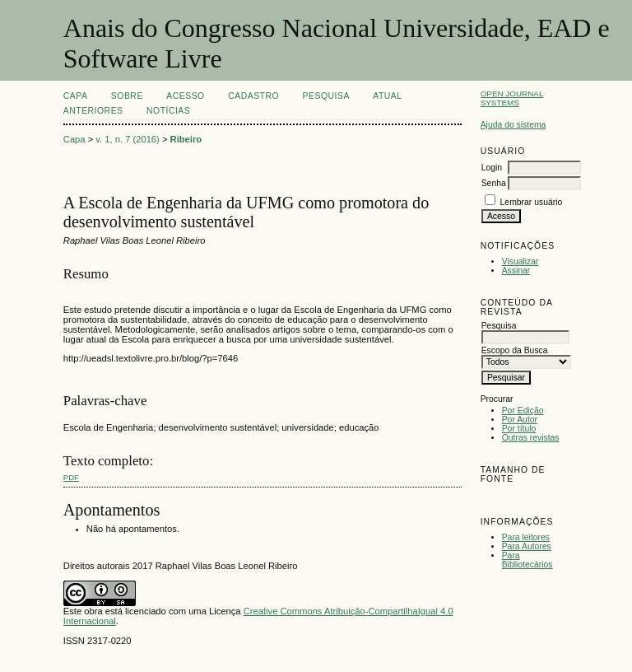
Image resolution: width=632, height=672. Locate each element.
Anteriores (93, 111)
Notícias (168, 111)
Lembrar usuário (532, 202)
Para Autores (527, 546)
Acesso (185, 96)
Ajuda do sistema (513, 125)
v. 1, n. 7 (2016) (128, 139)
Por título (519, 429)
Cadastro (253, 96)
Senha (494, 183)
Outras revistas (531, 438)
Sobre (127, 96)
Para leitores (526, 537)
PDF (71, 477)
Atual (387, 96)
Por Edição (523, 411)
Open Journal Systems (512, 98)
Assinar (516, 271)
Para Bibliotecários (527, 560)
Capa (76, 96)
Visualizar (520, 261)
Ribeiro (186, 139)
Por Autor (520, 420)
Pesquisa (326, 96)
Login (492, 168)
